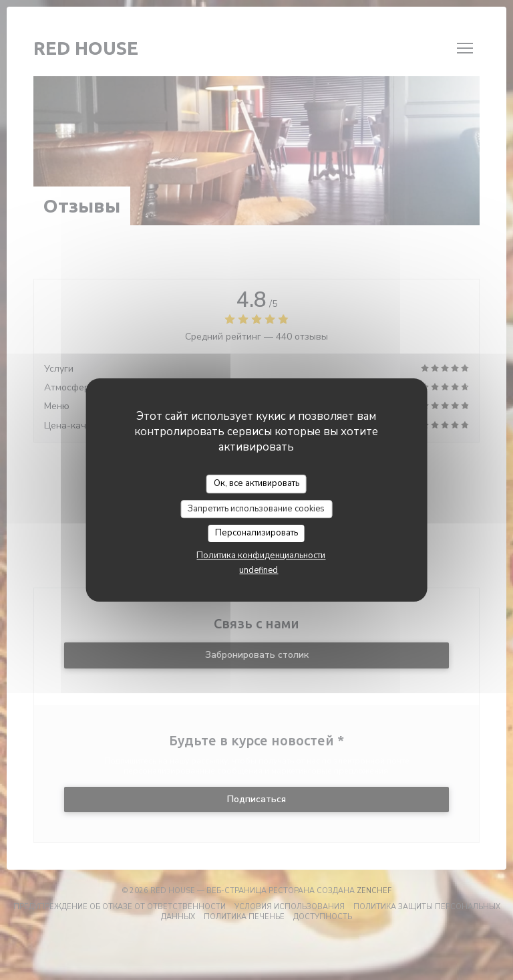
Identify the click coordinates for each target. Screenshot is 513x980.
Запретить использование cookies (256, 509)
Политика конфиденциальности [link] (261, 556)
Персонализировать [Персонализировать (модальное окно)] (256, 533)
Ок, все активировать (256, 483)
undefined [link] (259, 570)
